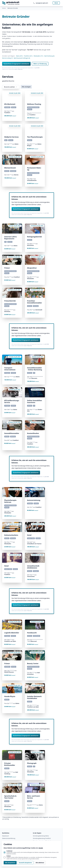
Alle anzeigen (26, 87)
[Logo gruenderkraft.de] (11, 3)
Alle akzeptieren (10, 863)
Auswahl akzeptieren (25, 863)
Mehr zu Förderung (40, 64)
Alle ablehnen (40, 863)
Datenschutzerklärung (9, 838)
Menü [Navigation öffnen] (56, 3)
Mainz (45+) (19, 56)
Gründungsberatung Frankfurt (42, 838)
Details (41, 848)
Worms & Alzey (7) (7, 58)
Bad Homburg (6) (49, 56)
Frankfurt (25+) (28, 56)
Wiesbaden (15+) (38, 56)
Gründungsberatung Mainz (41, 836)
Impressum (5, 836)
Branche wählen (11, 87)
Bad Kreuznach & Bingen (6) (22, 58)
